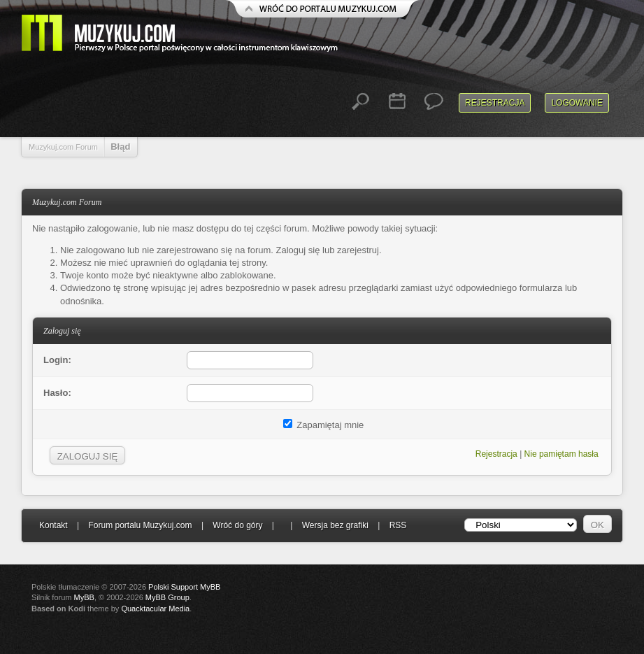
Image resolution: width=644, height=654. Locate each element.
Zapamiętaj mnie (324, 425)
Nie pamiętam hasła (561, 454)
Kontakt (53, 525)
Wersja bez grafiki (335, 525)
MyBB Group (167, 597)
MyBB (84, 597)
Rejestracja (495, 103)
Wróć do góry (237, 525)
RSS (398, 525)
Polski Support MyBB (184, 587)
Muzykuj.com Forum (63, 147)
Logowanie (577, 103)
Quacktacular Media (155, 609)
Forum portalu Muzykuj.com (141, 525)
